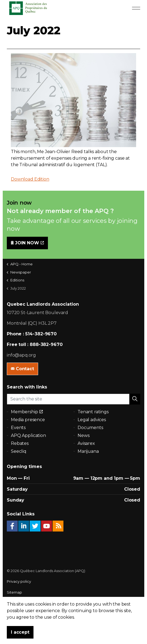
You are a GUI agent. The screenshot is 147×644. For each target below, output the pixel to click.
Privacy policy (19, 581)
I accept (20, 632)
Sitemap (14, 592)
